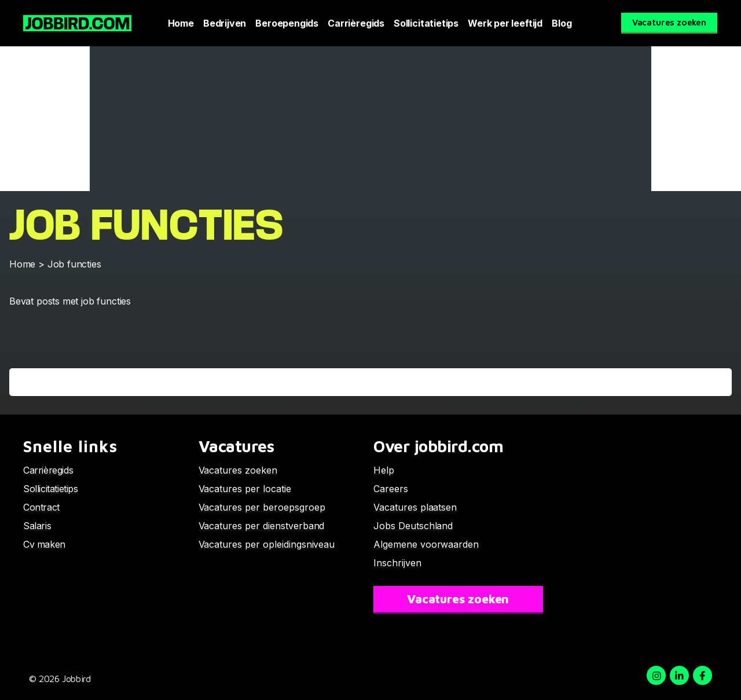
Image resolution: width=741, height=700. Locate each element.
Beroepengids (287, 23)
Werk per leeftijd (505, 23)
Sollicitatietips (426, 23)
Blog (562, 23)
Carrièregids (356, 23)
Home (181, 23)
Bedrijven (225, 23)
